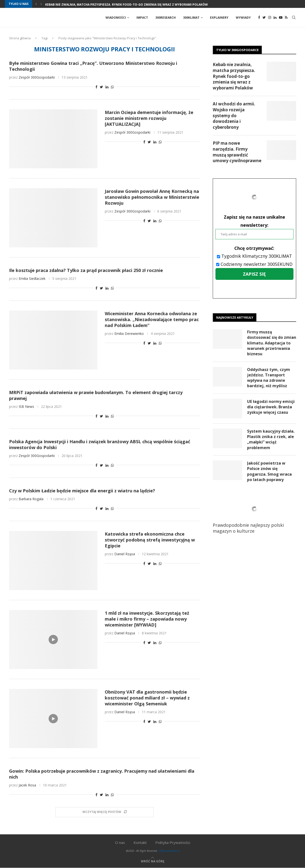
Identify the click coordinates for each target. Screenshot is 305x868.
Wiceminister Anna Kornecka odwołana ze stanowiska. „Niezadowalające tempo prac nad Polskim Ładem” (152, 320)
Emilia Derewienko (129, 334)
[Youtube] (281, 18)
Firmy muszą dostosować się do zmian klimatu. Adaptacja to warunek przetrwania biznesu (272, 343)
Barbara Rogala (31, 499)
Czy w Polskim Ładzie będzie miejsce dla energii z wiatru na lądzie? (82, 491)
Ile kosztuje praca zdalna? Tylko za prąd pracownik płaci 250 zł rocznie (86, 270)
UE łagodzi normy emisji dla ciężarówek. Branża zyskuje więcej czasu (271, 407)
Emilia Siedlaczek (32, 279)
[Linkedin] (275, 18)
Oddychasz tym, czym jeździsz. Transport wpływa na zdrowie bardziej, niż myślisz (269, 378)
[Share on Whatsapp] (112, 87)
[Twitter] (264, 18)
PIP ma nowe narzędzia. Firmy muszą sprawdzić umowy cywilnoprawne (237, 152)
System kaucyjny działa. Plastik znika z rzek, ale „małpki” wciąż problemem (271, 440)
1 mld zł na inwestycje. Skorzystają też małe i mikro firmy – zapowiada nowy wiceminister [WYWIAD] (147, 619)
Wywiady (243, 18)
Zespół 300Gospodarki (37, 78)
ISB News (26, 407)
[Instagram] (270, 18)
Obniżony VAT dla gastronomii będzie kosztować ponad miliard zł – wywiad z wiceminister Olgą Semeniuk (147, 698)
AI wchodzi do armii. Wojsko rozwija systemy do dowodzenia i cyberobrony (234, 116)
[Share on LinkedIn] (107, 87)
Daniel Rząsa (125, 554)
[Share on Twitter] (101, 87)
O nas (120, 843)
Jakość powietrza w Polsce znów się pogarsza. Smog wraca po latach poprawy (269, 472)
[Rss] (286, 18)
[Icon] (53, 640)
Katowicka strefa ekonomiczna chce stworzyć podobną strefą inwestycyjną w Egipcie (150, 540)
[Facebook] (259, 18)
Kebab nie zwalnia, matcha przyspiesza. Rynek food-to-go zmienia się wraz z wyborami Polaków (126, 5)
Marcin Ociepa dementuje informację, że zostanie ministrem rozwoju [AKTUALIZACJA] (149, 118)
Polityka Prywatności (173, 843)
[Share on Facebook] (96, 87)
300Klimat (191, 18)
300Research (166, 18)
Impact (142, 18)
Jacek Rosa (27, 785)
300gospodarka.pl (169, 851)
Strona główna (20, 38)
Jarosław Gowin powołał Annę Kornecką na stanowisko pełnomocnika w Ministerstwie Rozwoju (152, 197)
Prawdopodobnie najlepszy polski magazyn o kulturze (252, 516)
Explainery (219, 18)
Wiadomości (116, 18)
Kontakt (140, 843)
